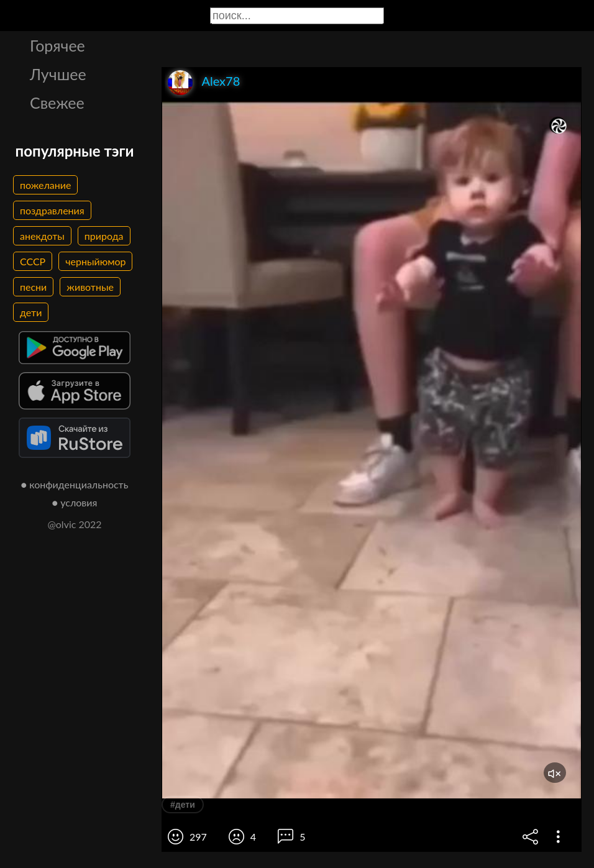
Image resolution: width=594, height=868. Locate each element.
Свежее (57, 103)
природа (104, 236)
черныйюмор (95, 261)
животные (90, 287)
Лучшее (58, 74)
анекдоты (42, 236)
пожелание (45, 185)
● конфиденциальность (75, 484)
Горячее (57, 45)
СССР (33, 261)
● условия (75, 502)
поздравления (52, 210)
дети (31, 312)
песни (33, 287)
